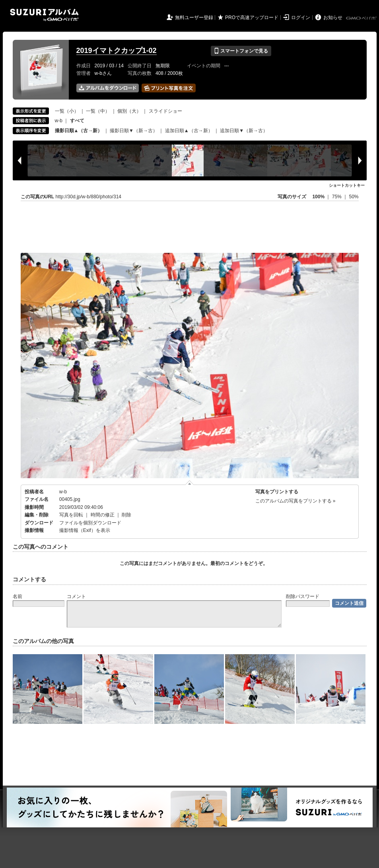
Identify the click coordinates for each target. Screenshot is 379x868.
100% (318, 197)
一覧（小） (67, 111)
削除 (126, 515)
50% (354, 197)
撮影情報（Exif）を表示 (85, 530)
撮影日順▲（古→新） (79, 131)
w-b (59, 121)
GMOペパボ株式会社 (362, 18)
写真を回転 (71, 515)
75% (337, 197)
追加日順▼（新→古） (244, 131)
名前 (17, 596)
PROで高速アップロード (252, 18)
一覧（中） (98, 111)
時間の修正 (103, 515)
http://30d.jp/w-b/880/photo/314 (88, 197)
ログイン (301, 18)
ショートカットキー (347, 185)
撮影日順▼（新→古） (134, 131)
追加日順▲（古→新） (189, 131)
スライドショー (165, 111)
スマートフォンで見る (241, 51)
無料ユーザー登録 (194, 18)
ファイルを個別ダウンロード (90, 523)
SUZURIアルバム (44, 15)
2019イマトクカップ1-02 (117, 51)
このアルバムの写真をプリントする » (295, 501)
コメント (76, 596)
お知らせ (333, 18)
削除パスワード (303, 596)
